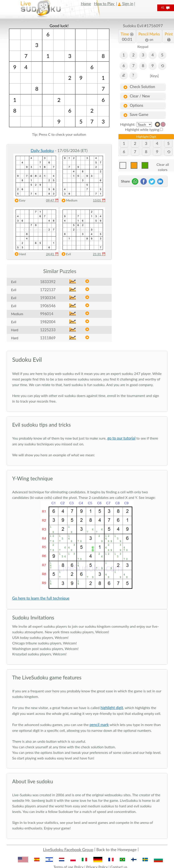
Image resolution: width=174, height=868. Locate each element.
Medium (69, 201)
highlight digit (112, 708)
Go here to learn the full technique (41, 598)
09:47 (52, 200)
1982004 (48, 322)
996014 (47, 314)
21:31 (99, 254)
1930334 (48, 298)
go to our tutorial (121, 438)
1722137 (48, 290)
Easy (19, 201)
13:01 (99, 200)
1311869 (48, 338)
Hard (19, 254)
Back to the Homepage (116, 849)
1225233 (48, 330)
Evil (65, 254)
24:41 (52, 254)
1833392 (48, 282)
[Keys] (154, 76)
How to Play (105, 4)
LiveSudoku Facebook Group (68, 849)
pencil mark (99, 725)
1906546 (48, 306)
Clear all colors (163, 166)
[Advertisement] (143, 214)
